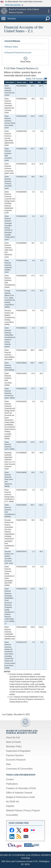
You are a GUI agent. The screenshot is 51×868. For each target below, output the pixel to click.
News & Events (13, 742)
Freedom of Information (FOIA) (21, 788)
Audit (32, 797)
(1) (37, 68)
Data (8, 764)
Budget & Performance (17, 797)
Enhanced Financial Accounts (18, 52)
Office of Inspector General (19, 793)
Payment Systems (15, 755)
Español (10, 806)
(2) (6, 624)
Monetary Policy (14, 746)
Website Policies (14, 811)
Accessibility (12, 815)
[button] (4, 11)
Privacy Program (32, 811)
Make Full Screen (37, 79)
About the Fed (13, 738)
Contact (10, 779)
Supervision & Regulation (18, 751)
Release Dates (11, 47)
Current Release (12, 41)
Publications (12, 784)
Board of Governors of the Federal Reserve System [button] (24, 11)
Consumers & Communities (19, 769)
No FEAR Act (13, 802)
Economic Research (16, 760)
